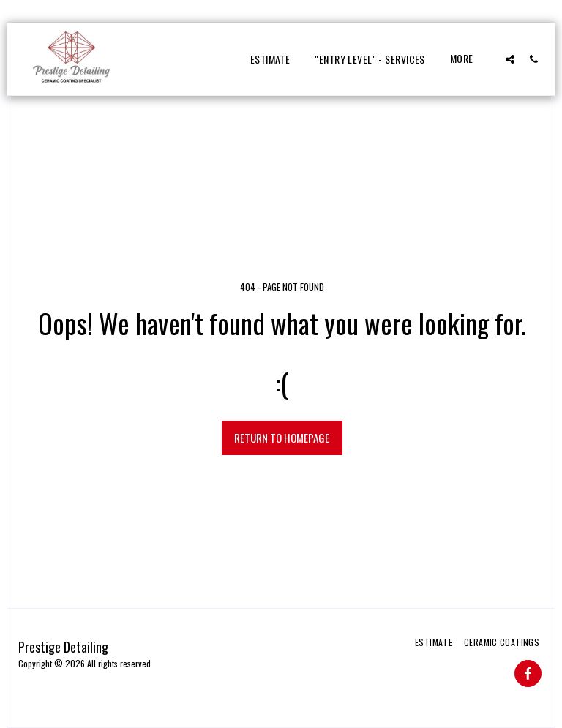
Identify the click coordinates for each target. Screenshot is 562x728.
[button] (510, 59)
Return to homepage (282, 438)
